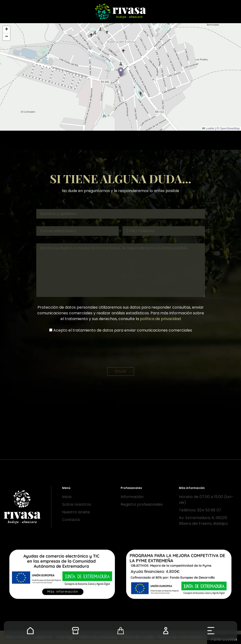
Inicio (67, 497)
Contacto (71, 520)
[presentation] (121, 350)
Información (132, 497)
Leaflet (208, 129)
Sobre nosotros (77, 504)
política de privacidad (160, 319)
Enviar (121, 371)
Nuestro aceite (76, 512)
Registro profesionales (142, 504)
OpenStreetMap (230, 129)
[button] (121, 72)
